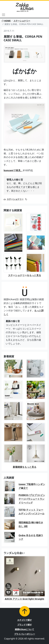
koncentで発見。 (13, 170)
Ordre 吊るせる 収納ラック (31, 537)
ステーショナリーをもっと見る (25, 275)
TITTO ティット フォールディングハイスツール (31, 512)
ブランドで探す (25, 625)
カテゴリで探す (25, 620)
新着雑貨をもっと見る (25, 467)
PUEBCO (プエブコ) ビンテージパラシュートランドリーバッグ (32, 499)
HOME (6, 21)
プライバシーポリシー (25, 634)
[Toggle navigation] (4, 15)
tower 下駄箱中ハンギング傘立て (32, 486)
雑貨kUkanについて (25, 629)
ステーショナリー (22, 21)
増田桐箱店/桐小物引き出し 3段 (31, 524)
